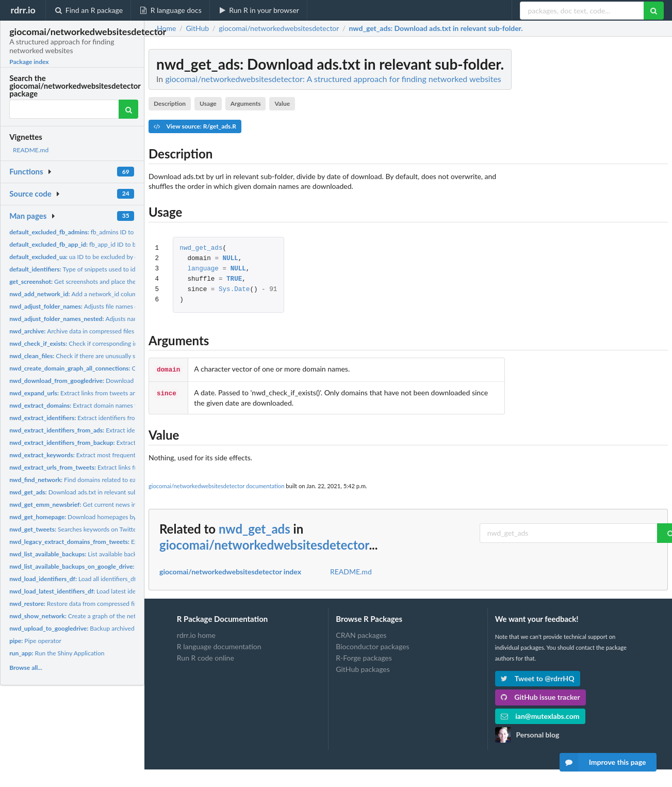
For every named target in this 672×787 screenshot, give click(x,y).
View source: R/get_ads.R (195, 126)
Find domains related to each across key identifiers (105, 480)
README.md (31, 150)
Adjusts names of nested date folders (107, 319)
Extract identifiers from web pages (90, 418)
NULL (231, 259)
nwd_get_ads (201, 248)
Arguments (246, 103)
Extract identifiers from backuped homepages (124, 443)
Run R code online (206, 657)
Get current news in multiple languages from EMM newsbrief (128, 504)
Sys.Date (234, 290)
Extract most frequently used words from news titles (113, 455)
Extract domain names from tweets (117, 542)
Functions (26, 171)
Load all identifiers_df (73, 579)
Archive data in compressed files (72, 331)
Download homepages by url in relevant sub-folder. (108, 517)
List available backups (78, 554)
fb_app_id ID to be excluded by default (101, 244)
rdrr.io (23, 10)
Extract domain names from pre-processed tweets (108, 405)
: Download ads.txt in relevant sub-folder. (436, 28)
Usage (208, 103)
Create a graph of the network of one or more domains (112, 616)
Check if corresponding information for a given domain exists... (123, 343)
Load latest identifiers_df (86, 591)
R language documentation (219, 645)
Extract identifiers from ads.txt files (105, 430)
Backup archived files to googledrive (99, 628)
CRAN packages (361, 634)
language (203, 269)
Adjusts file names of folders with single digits (108, 306)
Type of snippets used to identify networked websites (108, 269)
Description (170, 103)
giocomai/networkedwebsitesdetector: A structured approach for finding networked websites (333, 79)
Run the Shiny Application (57, 653)
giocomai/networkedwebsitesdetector (264, 544)
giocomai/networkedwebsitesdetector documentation (216, 485)
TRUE (234, 279)
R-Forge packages (364, 657)
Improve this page (603, 762)
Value (282, 103)
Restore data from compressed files (76, 604)
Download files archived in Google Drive (112, 381)
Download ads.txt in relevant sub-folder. (83, 492)
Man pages (28, 216)
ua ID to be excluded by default (81, 257)
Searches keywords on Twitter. (75, 529)
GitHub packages (363, 668)
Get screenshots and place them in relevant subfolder (104, 282)
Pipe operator (35, 641)
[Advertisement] (591, 204)
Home (166, 28)
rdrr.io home (196, 634)
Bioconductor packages (372, 645)
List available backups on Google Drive (125, 566)
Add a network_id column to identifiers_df (97, 294)
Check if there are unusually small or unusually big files (106, 356)
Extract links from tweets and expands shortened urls (107, 393)
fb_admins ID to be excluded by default (103, 232)
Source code (30, 194)
